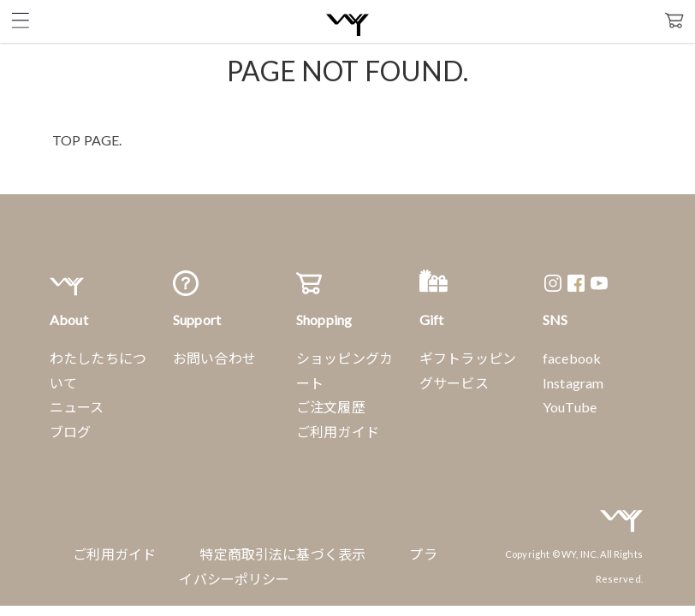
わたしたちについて (98, 370)
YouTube (570, 407)
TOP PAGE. (87, 140)
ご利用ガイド (338, 432)
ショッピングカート (345, 370)
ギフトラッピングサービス (468, 370)
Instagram (573, 383)
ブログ (70, 432)
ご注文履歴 (331, 407)
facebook (572, 358)
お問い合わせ (214, 358)
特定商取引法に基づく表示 (282, 554)
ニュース (77, 407)
